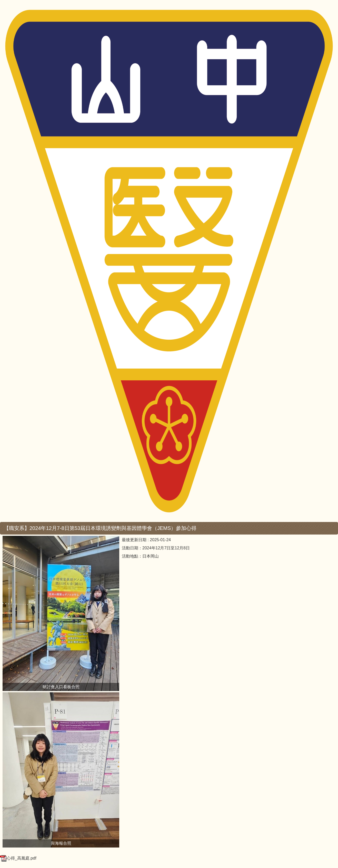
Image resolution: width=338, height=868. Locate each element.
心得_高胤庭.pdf (18, 858)
